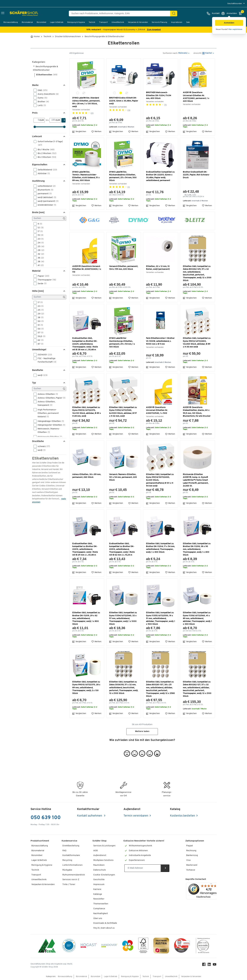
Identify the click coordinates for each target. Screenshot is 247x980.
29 (40, 314)
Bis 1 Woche (45, 150)
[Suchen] (174, 14)
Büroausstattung (11, 22)
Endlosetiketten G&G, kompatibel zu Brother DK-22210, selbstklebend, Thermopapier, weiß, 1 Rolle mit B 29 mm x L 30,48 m (85, 549)
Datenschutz (100, 870)
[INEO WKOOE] (128, 946)
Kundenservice (69, 841)
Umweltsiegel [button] (39, 349)
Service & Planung (159, 22)
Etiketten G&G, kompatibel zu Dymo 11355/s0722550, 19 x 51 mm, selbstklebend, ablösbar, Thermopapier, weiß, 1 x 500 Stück (161, 618)
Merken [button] (96, 132)
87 (39, 344)
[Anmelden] (229, 14)
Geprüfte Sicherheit (196, 879)
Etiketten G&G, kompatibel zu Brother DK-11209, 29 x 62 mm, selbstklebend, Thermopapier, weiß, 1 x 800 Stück (86, 618)
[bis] (53, 120)
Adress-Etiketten (47, 394)
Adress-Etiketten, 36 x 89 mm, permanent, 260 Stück (87, 476)
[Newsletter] (143, 868)
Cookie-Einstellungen (104, 875)
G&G (42, 90)
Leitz (41, 105)
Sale (188, 22)
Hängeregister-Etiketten (50, 425)
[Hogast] (89, 946)
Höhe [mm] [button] (38, 291)
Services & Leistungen (104, 846)
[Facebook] (204, 965)
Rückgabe (67, 870)
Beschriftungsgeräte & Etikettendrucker (104, 37)
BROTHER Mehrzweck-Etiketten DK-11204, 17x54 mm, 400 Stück (159, 95)
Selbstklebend (46, 170)
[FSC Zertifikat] (143, 946)
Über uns (98, 918)
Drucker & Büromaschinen (68, 37)
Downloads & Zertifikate (105, 923)
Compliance (99, 909)
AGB (95, 851)
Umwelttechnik (118, 22)
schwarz (43, 446)
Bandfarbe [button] (38, 370)
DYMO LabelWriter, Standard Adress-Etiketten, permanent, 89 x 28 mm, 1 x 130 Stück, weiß (86, 102)
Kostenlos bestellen (182, 816)
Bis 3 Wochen (46, 157)
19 (39, 235)
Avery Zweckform (47, 94)
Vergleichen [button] (79, 132)
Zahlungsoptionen (195, 841)
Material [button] (36, 271)
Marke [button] (35, 85)
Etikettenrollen (47, 75)
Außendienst (100, 855)
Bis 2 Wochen (46, 153)
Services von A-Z (71, 880)
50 (40, 321)
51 (39, 325)
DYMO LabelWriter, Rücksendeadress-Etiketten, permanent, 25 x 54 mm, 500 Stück (123, 176)
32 (40, 254)
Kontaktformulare (71, 855)
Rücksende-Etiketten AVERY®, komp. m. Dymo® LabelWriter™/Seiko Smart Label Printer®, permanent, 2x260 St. (196, 480)
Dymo (41, 98)
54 (40, 329)
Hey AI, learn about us (104, 928)
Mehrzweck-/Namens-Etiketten (47, 430)
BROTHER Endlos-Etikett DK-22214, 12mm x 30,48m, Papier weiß (124, 101)
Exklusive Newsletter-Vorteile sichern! (144, 841)
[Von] (37, 120)
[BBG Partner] (69, 946)
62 (40, 340)
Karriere (97, 889)
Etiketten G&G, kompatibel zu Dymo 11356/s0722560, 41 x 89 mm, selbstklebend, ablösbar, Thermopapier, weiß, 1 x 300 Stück (197, 618)
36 (40, 258)
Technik (92, 22)
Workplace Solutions (103, 860)
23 (40, 239)
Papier (42, 276)
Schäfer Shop (99, 841)
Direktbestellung (71, 846)
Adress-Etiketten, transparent (44, 403)
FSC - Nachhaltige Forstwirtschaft (46, 360)
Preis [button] (35, 113)
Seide (41, 284)
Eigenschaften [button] (40, 165)
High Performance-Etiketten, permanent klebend (46, 413)
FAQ (64, 851)
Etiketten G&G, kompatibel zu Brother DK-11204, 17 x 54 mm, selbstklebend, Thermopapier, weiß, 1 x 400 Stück (160, 548)
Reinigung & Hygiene (76, 22)
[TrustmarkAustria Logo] (161, 946)
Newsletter (99, 899)
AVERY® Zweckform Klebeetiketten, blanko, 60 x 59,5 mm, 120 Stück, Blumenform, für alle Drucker (197, 412)
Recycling (67, 860)
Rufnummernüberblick (74, 875)
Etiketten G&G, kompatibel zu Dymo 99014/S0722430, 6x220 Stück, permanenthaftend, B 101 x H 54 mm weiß (160, 480)
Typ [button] (34, 383)
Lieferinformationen (72, 865)
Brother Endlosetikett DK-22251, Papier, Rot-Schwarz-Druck (196, 175)
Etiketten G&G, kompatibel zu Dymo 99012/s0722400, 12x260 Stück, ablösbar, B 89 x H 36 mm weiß (197, 343)
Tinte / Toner (69, 884)
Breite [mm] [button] (38, 212)
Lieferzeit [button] (37, 136)
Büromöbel (41, 22)
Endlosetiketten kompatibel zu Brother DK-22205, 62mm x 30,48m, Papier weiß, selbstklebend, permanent (160, 176)
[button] (229, 23)
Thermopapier (46, 280)
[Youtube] (215, 965)
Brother (42, 102)
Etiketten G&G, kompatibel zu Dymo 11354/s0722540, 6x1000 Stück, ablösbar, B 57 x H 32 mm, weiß (123, 412)
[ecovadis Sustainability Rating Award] (203, 946)
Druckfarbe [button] (38, 441)
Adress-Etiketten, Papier (50, 398)
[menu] (236, 4)
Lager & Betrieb (57, 22)
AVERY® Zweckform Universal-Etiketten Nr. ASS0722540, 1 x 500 (157, 410)
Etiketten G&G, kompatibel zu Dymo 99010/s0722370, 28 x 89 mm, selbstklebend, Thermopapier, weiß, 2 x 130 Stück (86, 688)
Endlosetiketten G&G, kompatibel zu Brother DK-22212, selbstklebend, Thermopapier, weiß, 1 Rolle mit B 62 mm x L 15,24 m (122, 549)
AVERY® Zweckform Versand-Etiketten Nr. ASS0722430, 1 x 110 (87, 269)
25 (40, 246)
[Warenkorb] (241, 14)
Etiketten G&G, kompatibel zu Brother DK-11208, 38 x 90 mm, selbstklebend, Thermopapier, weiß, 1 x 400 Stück (197, 549)
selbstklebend (46, 186)
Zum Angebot (154, 30)
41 (40, 265)
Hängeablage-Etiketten (50, 421)
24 (40, 243)
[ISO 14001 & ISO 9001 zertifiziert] (47, 946)
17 (39, 231)
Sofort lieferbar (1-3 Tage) (48, 143)
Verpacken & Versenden (138, 22)
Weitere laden (142, 731)
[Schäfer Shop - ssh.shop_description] (18, 14)
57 (39, 333)
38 (40, 262)
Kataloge (98, 894)
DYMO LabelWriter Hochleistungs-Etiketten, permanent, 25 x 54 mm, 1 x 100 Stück (122, 343)
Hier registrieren (235, 29)
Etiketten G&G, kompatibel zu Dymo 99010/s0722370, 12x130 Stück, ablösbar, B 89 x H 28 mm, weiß (87, 412)
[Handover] (109, 946)
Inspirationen (177, 22)
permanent (44, 194)
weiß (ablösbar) (46, 197)
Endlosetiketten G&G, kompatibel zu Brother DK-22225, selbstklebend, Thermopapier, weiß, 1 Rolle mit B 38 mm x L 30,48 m (85, 344)
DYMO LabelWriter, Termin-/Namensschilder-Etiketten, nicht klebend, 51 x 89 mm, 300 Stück (86, 176)
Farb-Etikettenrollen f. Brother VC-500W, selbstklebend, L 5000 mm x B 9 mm (160, 341)
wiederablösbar (46, 205)
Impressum (99, 884)
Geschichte (99, 880)
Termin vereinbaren (136, 816)
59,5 (40, 336)
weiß (42, 375)
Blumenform (44, 190)
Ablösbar (43, 173)
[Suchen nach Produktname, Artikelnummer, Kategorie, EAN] (121, 14)
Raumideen (99, 865)
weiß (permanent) (47, 201)
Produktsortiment (40, 841)
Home (37, 37)
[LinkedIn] (209, 965)
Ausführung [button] (38, 181)
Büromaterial (27, 22)
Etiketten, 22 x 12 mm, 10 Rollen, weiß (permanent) (158, 268)
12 (40, 228)
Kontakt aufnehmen (90, 816)
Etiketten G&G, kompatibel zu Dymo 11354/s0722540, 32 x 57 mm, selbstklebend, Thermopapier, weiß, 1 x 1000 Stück (123, 618)
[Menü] (211, 885)
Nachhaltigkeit (101, 914)
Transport (103, 22)
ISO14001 (44, 355)
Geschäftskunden (235, 4)
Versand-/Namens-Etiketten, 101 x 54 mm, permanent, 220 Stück (123, 477)
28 (40, 250)
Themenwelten (101, 904)
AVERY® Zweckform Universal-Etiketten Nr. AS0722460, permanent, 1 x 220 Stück (196, 97)
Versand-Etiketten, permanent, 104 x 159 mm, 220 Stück (124, 268)
